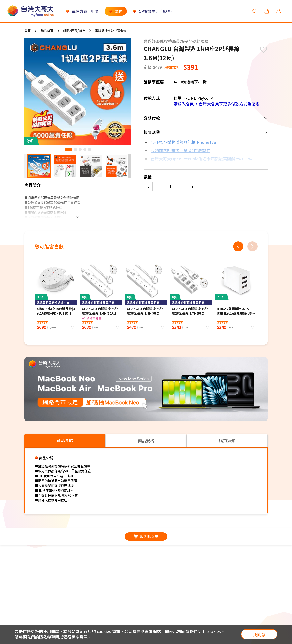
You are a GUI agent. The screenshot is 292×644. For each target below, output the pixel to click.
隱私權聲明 (49, 637)
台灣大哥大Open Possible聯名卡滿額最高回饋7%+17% (201, 159)
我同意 (259, 634)
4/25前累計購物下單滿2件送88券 (180, 150)
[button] (69, 150)
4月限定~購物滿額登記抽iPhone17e (183, 142)
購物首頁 (47, 31)
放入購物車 (146, 536)
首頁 (28, 31)
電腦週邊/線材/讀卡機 (111, 31)
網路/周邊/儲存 (74, 31)
